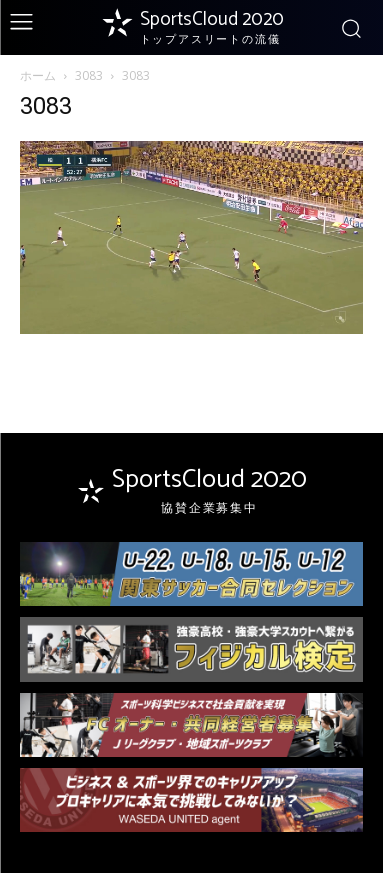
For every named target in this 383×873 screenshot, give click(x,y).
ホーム (38, 75)
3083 (89, 75)
